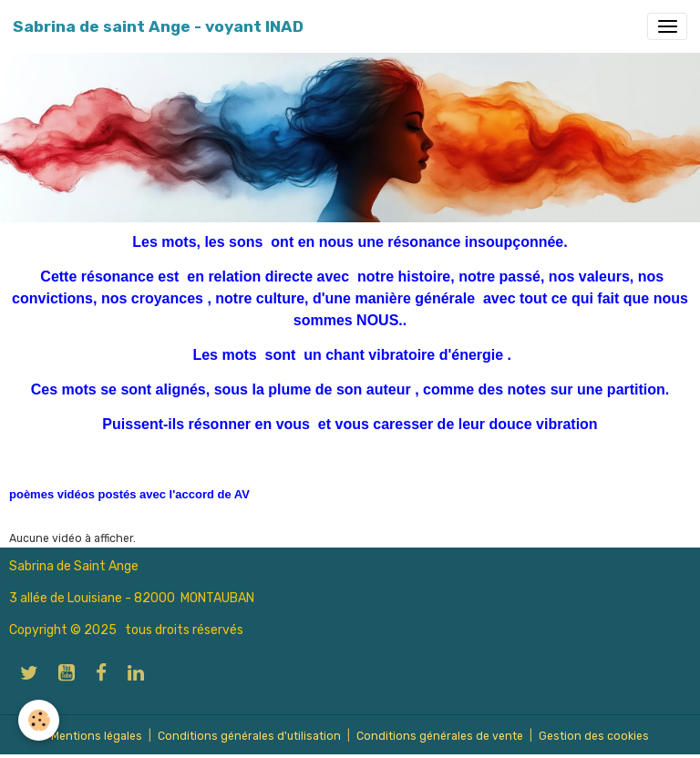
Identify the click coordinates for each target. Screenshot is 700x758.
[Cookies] (39, 720)
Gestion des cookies (594, 736)
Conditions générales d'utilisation (249, 736)
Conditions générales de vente (440, 736)
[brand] (158, 26)
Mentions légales (97, 736)
